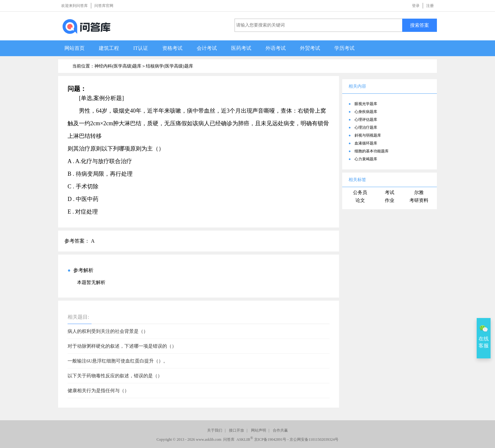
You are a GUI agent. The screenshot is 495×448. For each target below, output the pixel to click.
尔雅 (419, 192)
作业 (390, 200)
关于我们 (215, 430)
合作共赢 (280, 430)
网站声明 (259, 430)
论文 (360, 200)
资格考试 (172, 48)
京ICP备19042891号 (270, 439)
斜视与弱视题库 (368, 135)
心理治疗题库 (366, 127)
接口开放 (236, 430)
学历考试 (344, 48)
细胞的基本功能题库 (372, 151)
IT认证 (141, 48)
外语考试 (276, 48)
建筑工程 (109, 48)
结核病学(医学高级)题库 (169, 66)
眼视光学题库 (366, 104)
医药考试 (241, 48)
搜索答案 (420, 25)
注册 (430, 6)
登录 (416, 6)
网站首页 (75, 48)
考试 (390, 192)
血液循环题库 (366, 143)
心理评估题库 (366, 120)
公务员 (360, 192)
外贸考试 (310, 48)
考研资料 (419, 200)
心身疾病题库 (366, 112)
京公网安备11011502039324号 (314, 439)
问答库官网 (104, 6)
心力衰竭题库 (366, 159)
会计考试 (207, 48)
